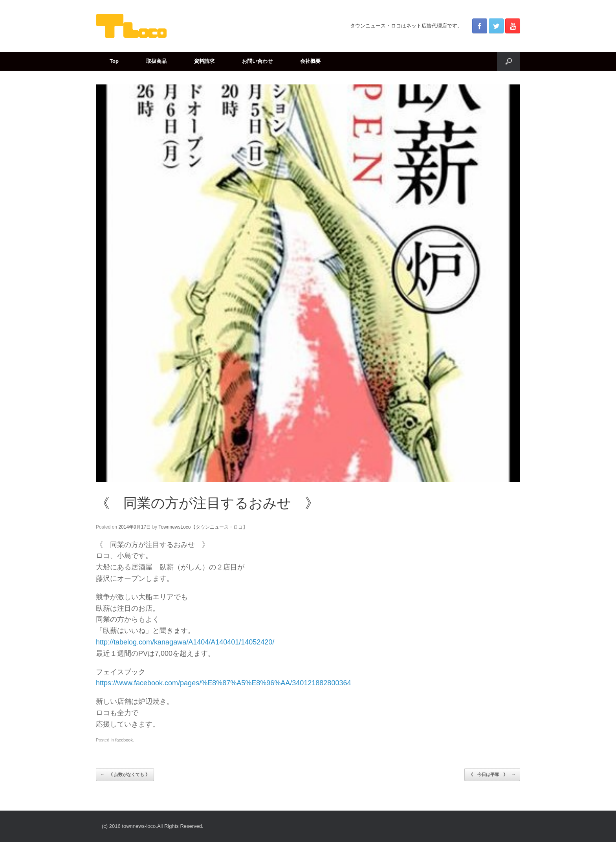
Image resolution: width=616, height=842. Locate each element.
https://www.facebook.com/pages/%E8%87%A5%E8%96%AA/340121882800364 (223, 683)
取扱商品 (156, 61)
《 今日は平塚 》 (492, 775)
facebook (124, 740)
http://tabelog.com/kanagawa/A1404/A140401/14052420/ (185, 642)
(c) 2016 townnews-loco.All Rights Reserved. (153, 826)
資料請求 (204, 61)
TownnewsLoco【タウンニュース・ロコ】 (203, 527)
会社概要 (310, 61)
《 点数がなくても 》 (125, 775)
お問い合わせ (257, 61)
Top (114, 61)
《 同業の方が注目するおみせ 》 (207, 503)
